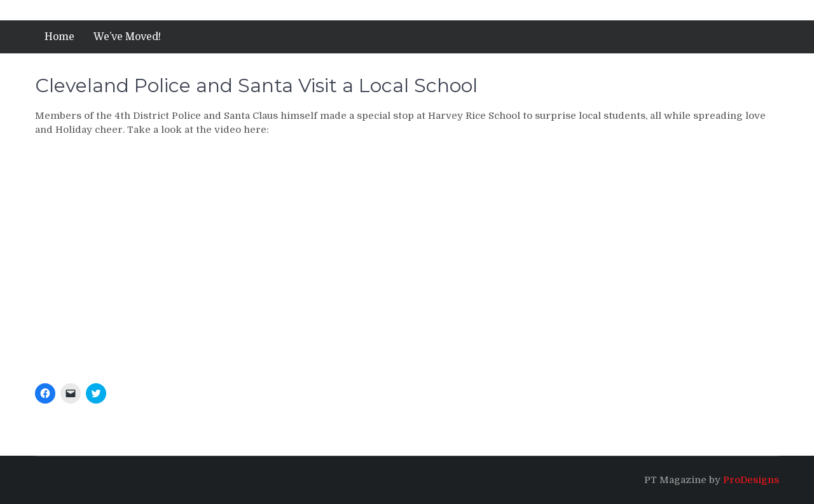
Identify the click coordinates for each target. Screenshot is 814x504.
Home (59, 37)
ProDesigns (751, 480)
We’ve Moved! (127, 37)
